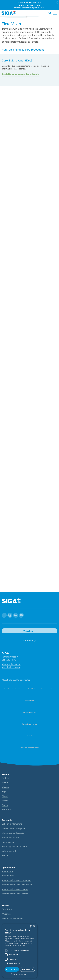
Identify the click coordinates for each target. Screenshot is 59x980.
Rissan (5, 801)
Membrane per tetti (11, 837)
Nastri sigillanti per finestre (14, 846)
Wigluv (5, 791)
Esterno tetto (8, 875)
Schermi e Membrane (12, 824)
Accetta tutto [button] (12, 969)
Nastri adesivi (8, 842)
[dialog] (20, 951)
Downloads (7, 909)
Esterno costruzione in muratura (17, 885)
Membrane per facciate (13, 833)
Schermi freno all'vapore (13, 828)
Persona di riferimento (12, 918)
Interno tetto (8, 871)
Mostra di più (7, 809)
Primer (5, 855)
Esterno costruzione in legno (15, 893)
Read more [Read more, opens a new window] (22, 946)
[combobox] (31, 926)
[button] (4, 615)
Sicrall (5, 796)
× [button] (34, 926)
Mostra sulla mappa (11, 664)
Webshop (28, 631)
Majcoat (6, 787)
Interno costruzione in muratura (16, 880)
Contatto (28, 640)
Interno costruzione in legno (15, 889)
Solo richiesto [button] (27, 969)
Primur (5, 805)
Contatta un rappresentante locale (20, 74)
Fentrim (5, 778)
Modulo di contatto (11, 667)
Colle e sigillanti (9, 851)
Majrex (5, 782)
